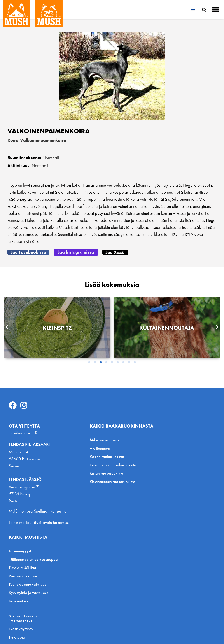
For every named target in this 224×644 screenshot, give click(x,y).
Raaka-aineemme (23, 576)
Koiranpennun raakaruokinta (113, 465)
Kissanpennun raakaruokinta (113, 482)
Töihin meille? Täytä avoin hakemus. (39, 523)
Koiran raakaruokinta (107, 457)
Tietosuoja (17, 637)
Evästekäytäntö (21, 629)
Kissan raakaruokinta (107, 473)
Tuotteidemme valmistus (27, 585)
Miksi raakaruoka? (105, 440)
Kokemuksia (18, 601)
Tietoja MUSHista (22, 568)
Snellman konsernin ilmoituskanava (24, 619)
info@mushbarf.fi (23, 433)
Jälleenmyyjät (21, 551)
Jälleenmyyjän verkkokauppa (34, 560)
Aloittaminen (100, 448)
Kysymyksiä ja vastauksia (29, 593)
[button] (216, 10)
